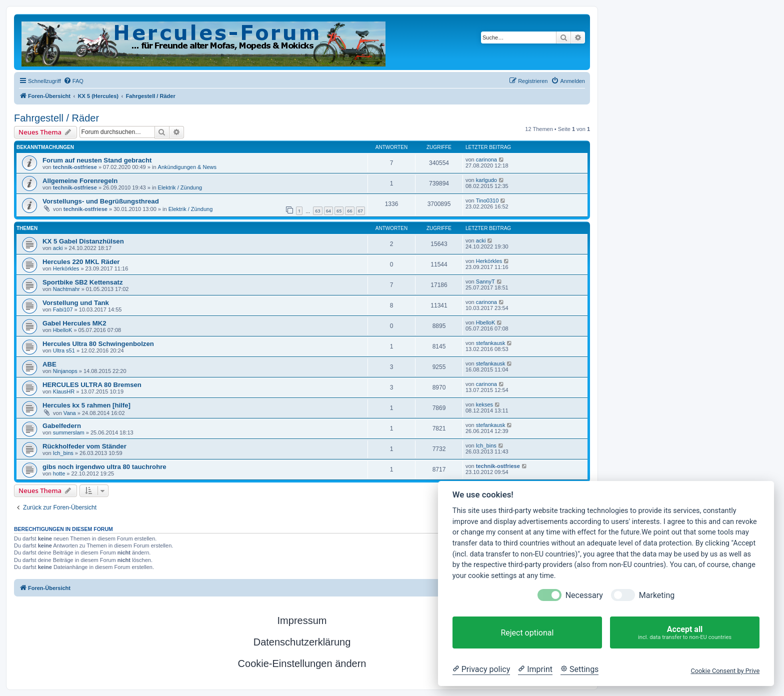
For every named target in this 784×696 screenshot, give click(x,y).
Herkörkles (66, 268)
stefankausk (491, 343)
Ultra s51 (64, 350)
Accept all (685, 633)
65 (339, 211)
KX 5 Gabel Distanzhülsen (83, 241)
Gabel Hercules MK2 (74, 323)
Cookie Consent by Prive (725, 671)
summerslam (69, 432)
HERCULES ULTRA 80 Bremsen (92, 385)
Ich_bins (63, 453)
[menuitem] (73, 81)
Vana (70, 413)
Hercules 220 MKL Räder (81, 262)
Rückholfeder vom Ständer (84, 446)
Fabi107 (63, 309)
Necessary (584, 595)
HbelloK (63, 330)
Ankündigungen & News (187, 167)
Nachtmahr (66, 289)
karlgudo (486, 180)
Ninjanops (65, 371)
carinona (486, 159)
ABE (49, 364)
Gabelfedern (62, 426)
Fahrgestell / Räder (56, 118)
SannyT (485, 281)
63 (317, 211)
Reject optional (527, 633)
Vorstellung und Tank (76, 303)
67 (360, 211)
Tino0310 (487, 200)
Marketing (657, 595)
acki (58, 248)
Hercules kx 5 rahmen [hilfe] (86, 405)
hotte (59, 473)
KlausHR (64, 391)
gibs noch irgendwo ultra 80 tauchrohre (104, 467)
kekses (484, 404)
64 (328, 211)
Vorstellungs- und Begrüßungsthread (101, 201)
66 (349, 211)
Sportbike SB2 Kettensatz (83, 282)
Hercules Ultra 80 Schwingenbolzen (98, 344)
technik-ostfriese (75, 167)
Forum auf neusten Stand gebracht (97, 160)
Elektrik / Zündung (180, 187)
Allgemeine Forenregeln (80, 181)
